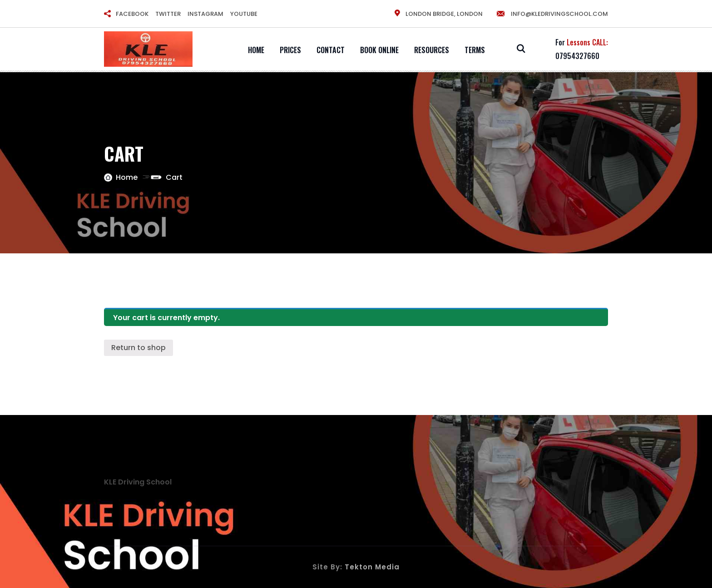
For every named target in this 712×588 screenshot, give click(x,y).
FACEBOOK (132, 14)
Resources (432, 50)
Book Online (379, 50)
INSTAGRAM (205, 14)
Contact (331, 50)
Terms (475, 50)
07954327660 (577, 56)
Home (256, 50)
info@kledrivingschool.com (552, 14)
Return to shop (138, 348)
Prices (290, 50)
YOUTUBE (244, 14)
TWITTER (168, 14)
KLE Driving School (138, 482)
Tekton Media (372, 567)
